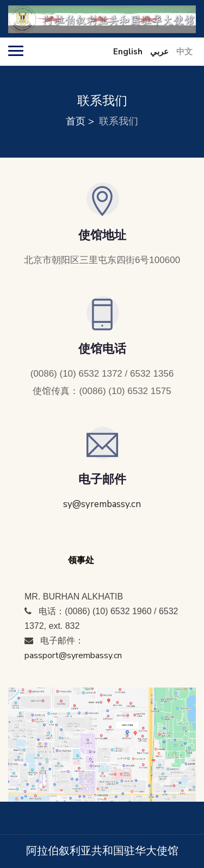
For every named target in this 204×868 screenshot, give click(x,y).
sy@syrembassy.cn (102, 504)
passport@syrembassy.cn (73, 655)
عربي (159, 52)
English (128, 52)
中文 (184, 52)
